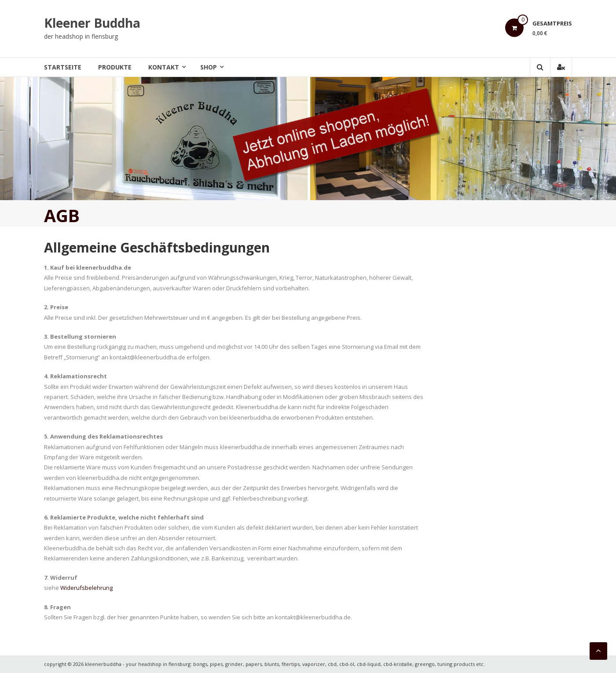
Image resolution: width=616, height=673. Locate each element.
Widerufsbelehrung (86, 588)
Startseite (63, 67)
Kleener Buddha (92, 23)
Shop (209, 67)
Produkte (115, 67)
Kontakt (164, 67)
